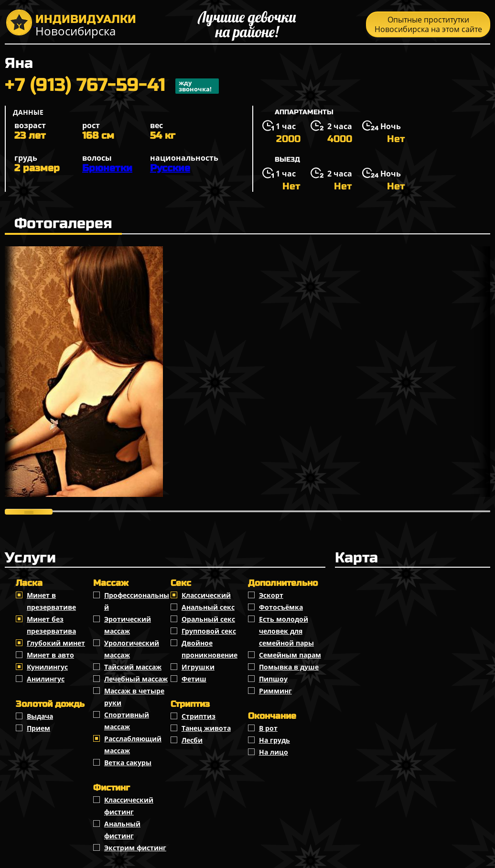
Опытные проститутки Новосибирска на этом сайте (428, 24)
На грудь (274, 740)
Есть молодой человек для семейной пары (286, 631)
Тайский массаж (133, 667)
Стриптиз (199, 716)
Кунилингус (47, 667)
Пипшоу (273, 679)
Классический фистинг (129, 806)
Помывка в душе (289, 667)
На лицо (274, 752)
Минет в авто (50, 655)
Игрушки (198, 667)
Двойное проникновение (210, 649)
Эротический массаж (128, 625)
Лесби (192, 740)
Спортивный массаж (127, 721)
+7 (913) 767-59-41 (112, 86)
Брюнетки (107, 168)
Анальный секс (208, 607)
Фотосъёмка (281, 607)
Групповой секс (209, 631)
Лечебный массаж (136, 679)
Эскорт (271, 595)
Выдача (40, 716)
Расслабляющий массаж (133, 745)
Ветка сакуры (128, 763)
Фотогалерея (63, 223)
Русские (170, 168)
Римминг (275, 691)
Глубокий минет (56, 643)
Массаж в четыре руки (134, 697)
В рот (268, 728)
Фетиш (194, 679)
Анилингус (46, 679)
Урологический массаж (132, 649)
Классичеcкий (206, 595)
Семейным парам (290, 655)
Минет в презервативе (51, 601)
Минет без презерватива (51, 625)
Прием (38, 728)
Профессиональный (137, 601)
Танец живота (206, 728)
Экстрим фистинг (135, 848)
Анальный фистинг (122, 830)
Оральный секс (208, 619)
